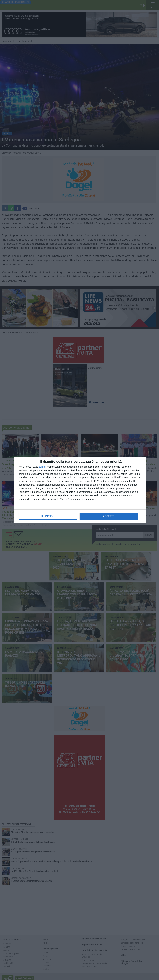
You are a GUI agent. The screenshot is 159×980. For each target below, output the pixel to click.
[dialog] (80, 490)
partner (42, 467)
